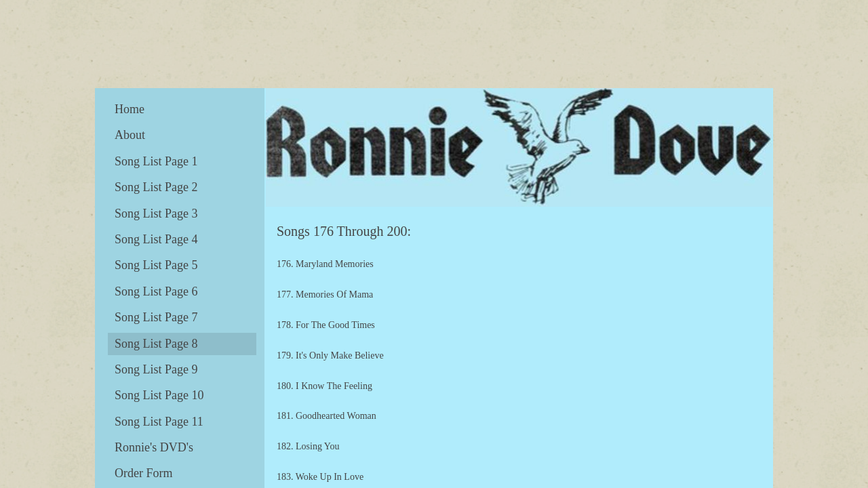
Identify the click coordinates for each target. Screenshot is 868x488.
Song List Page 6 (156, 291)
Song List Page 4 (156, 239)
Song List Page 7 (156, 317)
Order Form (143, 473)
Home (130, 109)
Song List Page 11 (159, 422)
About (130, 135)
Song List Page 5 (156, 265)
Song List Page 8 (156, 344)
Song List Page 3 (156, 213)
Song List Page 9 (156, 369)
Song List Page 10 (159, 395)
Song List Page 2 (156, 187)
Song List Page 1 (156, 161)
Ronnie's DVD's (154, 447)
